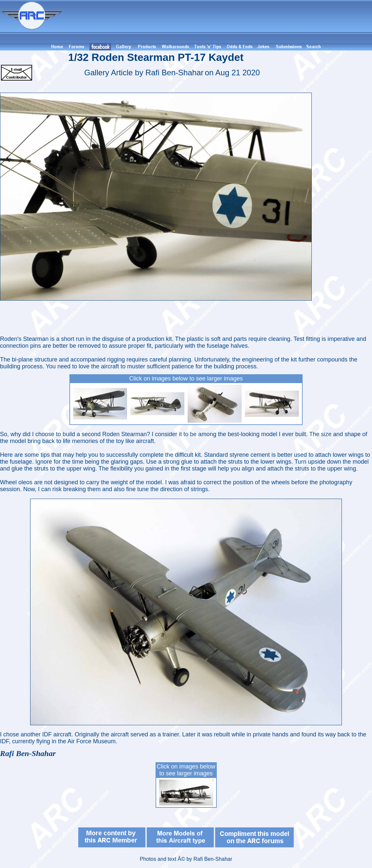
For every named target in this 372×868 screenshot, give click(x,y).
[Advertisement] (218, 21)
